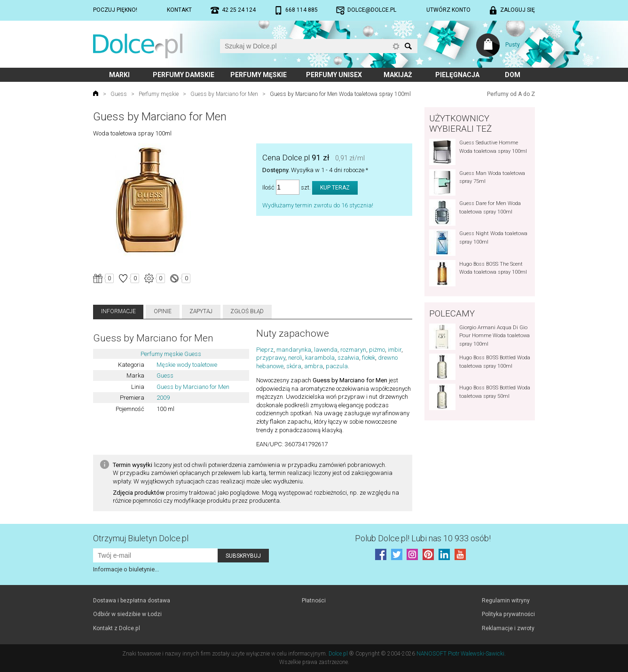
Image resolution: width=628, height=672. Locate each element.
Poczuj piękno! (115, 10)
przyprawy (271, 358)
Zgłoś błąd (247, 311)
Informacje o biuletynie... (126, 569)
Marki (119, 75)
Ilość (268, 187)
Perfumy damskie (184, 75)
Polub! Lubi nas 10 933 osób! (423, 538)
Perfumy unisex (334, 75)
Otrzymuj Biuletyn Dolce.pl (141, 538)
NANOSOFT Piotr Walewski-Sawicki (460, 654)
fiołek (369, 358)
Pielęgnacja (457, 75)
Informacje (118, 311)
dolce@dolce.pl (372, 10)
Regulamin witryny (506, 601)
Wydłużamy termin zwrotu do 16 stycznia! (318, 205)
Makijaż (398, 75)
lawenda (326, 350)
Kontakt (179, 10)
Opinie (163, 311)
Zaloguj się (518, 10)
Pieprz (265, 350)
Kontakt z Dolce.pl (117, 628)
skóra (294, 366)
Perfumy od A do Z (511, 94)
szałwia (348, 358)
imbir (395, 350)
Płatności (314, 601)
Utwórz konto (448, 10)
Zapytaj (201, 311)
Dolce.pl (338, 654)
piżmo (377, 350)
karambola (320, 358)
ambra (314, 366)
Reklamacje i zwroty (508, 628)
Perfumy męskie (259, 75)
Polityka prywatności (508, 614)
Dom (513, 75)
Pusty (513, 45)
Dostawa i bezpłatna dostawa (132, 601)
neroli (295, 358)
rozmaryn (353, 350)
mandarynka (294, 350)
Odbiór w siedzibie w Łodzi (127, 614)
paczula (337, 366)
